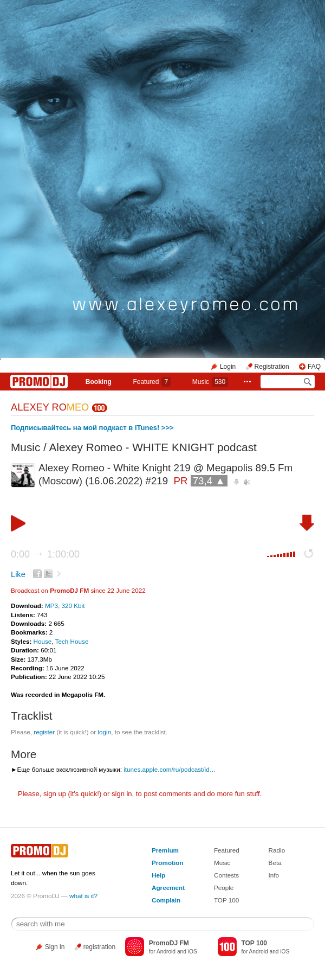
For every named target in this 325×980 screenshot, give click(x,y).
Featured (152, 382)
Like (18, 574)
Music (210, 382)
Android (166, 952)
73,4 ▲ (209, 481)
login (104, 732)
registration (99, 947)
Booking (99, 382)
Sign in (55, 947)
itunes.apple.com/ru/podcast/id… (170, 769)
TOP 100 (226, 900)
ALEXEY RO (50, 407)
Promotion (167, 863)
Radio (277, 850)
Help (158, 875)
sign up (55, 794)
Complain (166, 900)
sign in (122, 794)
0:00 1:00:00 (45, 554)
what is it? (83, 896)
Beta (275, 863)
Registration (272, 367)
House (43, 641)
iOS (193, 952)
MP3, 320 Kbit (65, 606)
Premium (165, 850)
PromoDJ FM (69, 590)
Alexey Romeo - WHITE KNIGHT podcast (153, 447)
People (224, 888)
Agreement (168, 888)
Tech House (72, 641)
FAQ (314, 367)
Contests (226, 875)
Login (228, 367)
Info (274, 875)
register (44, 732)
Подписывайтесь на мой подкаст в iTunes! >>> (92, 428)
